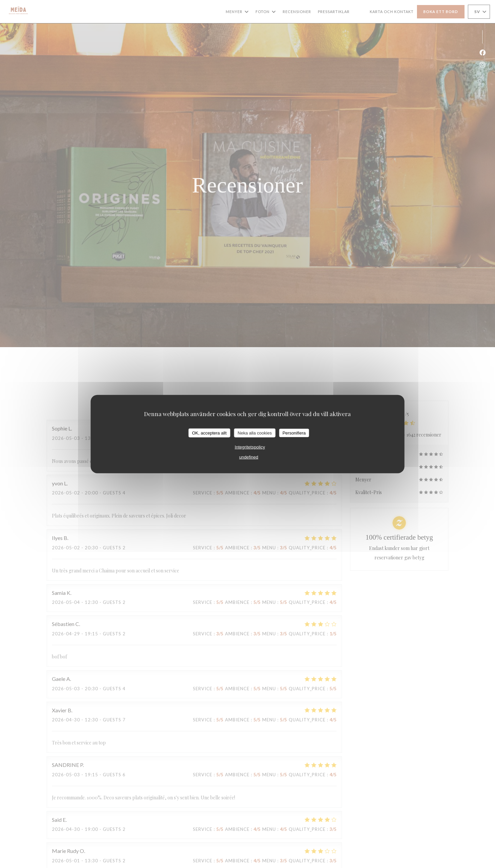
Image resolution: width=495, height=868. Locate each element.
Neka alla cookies (255, 433)
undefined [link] (249, 457)
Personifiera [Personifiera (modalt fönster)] (294, 433)
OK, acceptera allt (209, 433)
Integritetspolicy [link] (250, 447)
